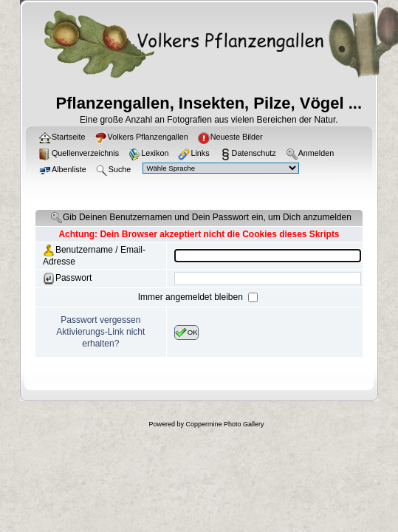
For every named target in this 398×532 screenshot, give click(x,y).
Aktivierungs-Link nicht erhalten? (100, 338)
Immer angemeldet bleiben (192, 297)
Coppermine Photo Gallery (224, 424)
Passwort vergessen (100, 320)
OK (186, 332)
